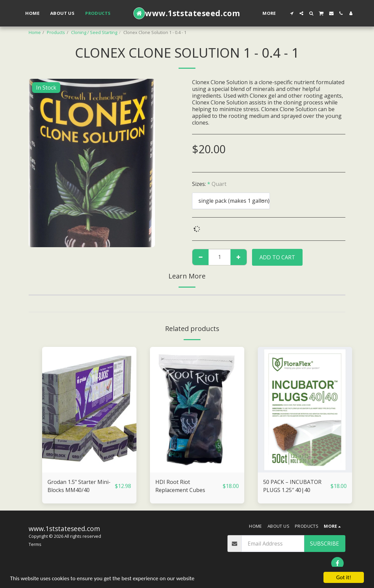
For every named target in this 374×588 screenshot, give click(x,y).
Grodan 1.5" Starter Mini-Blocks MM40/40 (79, 486)
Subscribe (324, 544)
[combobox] (231, 201)
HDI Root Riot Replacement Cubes (180, 486)
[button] (292, 13)
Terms (35, 544)
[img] (89, 410)
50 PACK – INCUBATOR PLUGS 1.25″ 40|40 (292, 486)
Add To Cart (277, 257)
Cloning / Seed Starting (94, 32)
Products (56, 32)
